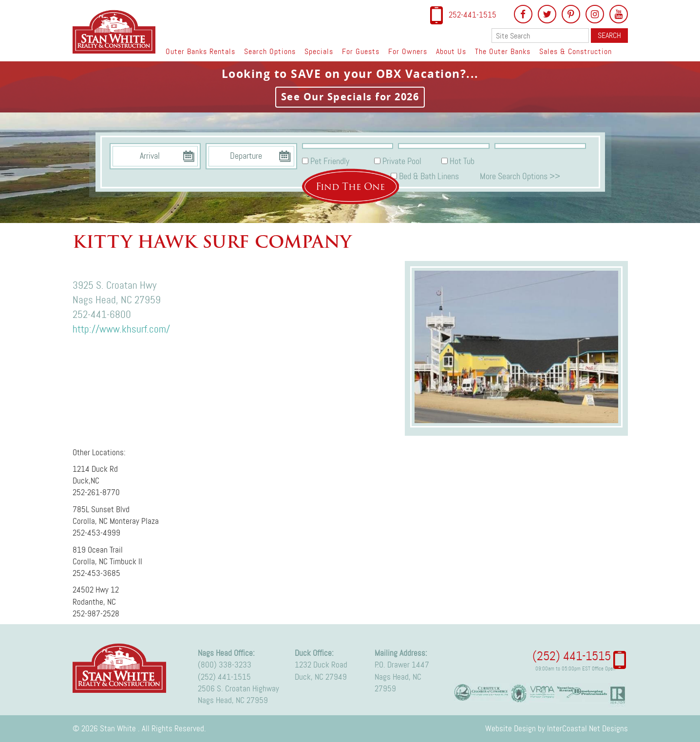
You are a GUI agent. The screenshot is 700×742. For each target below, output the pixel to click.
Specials (319, 51)
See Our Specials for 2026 (350, 97)
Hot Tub (462, 161)
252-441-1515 (473, 15)
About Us (451, 51)
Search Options (270, 51)
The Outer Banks (503, 51)
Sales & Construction (576, 51)
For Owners (408, 51)
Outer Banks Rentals (200, 51)
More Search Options (520, 176)
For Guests (361, 51)
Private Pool (402, 161)
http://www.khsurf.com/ (121, 329)
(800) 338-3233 (225, 665)
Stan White (117, 32)
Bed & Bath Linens (429, 176)
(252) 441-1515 (224, 677)
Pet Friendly (330, 161)
